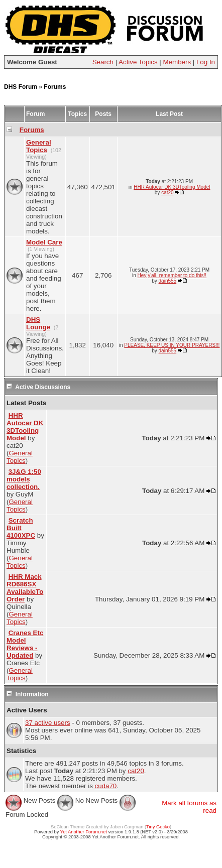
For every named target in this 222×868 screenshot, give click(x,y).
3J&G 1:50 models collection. (24, 479)
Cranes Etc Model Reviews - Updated (25, 644)
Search (103, 62)
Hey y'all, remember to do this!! (172, 275)
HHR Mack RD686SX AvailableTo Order (25, 588)
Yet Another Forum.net (84, 832)
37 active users (48, 723)
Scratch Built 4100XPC (21, 528)
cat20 (167, 193)
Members (177, 62)
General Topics (39, 146)
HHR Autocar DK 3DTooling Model (172, 187)
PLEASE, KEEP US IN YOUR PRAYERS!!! (172, 345)
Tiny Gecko (158, 827)
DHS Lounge (38, 323)
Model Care (44, 242)
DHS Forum (21, 87)
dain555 (168, 281)
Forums (55, 87)
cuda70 (106, 786)
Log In (206, 62)
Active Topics (138, 62)
